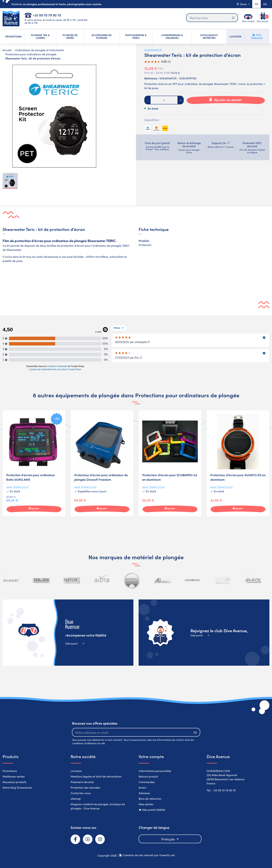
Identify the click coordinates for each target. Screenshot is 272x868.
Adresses (144, 793)
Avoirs (142, 787)
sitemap (76, 798)
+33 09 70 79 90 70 (47, 15)
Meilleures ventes (14, 776)
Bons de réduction (150, 798)
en (265, 4)
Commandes (147, 782)
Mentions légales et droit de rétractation (96, 776)
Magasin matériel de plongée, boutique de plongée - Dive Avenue (98, 806)
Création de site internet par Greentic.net (149, 855)
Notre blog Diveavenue (17, 787)
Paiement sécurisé (82, 782)
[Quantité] (164, 100)
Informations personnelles (155, 771)
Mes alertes (146, 804)
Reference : (152, 78)
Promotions (10, 771)
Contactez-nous (81, 793)
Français (169, 839)
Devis (242, 4)
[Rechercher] (212, 18)
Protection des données (85, 787)
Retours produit (148, 776)
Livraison (76, 771)
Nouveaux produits (14, 782)
